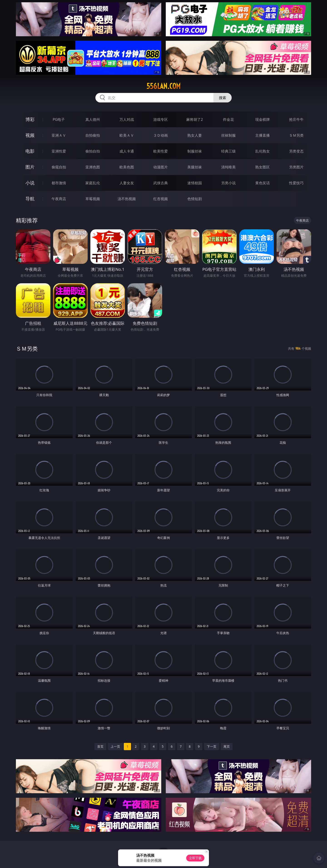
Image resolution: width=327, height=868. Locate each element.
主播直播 (263, 135)
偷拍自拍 (93, 151)
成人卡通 (127, 151)
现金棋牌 (263, 119)
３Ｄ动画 (161, 135)
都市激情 (59, 183)
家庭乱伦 (93, 183)
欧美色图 (127, 167)
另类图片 (296, 167)
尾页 (227, 746)
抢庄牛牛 (296, 119)
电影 (30, 151)
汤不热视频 (127, 199)
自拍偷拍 (93, 135)
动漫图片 (161, 167)
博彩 (30, 119)
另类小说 (228, 183)
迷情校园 (195, 183)
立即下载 (195, 858)
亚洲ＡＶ (59, 135)
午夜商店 (59, 199)
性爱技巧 (296, 183)
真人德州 (93, 119)
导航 (30, 199)
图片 (30, 167)
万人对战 (127, 119)
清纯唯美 (228, 167)
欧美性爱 (161, 151)
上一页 (115, 746)
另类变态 (296, 151)
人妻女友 (127, 183)
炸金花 (228, 119)
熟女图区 (263, 167)
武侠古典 (161, 183)
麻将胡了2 (194, 119)
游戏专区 (161, 119)
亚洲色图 (93, 167)
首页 (100, 746)
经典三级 (228, 151)
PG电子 (59, 119)
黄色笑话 (263, 183)
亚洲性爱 (59, 151)
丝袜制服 (228, 135)
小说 (30, 183)
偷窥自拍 (59, 167)
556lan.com (163, 86)
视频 (30, 135)
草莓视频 (93, 199)
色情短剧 (195, 199)
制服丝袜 (195, 151)
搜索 (223, 98)
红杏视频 (161, 199)
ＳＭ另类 (296, 135)
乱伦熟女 (263, 151)
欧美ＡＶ (127, 135)
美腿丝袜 (195, 167)
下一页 (212, 746)
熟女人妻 (195, 135)
